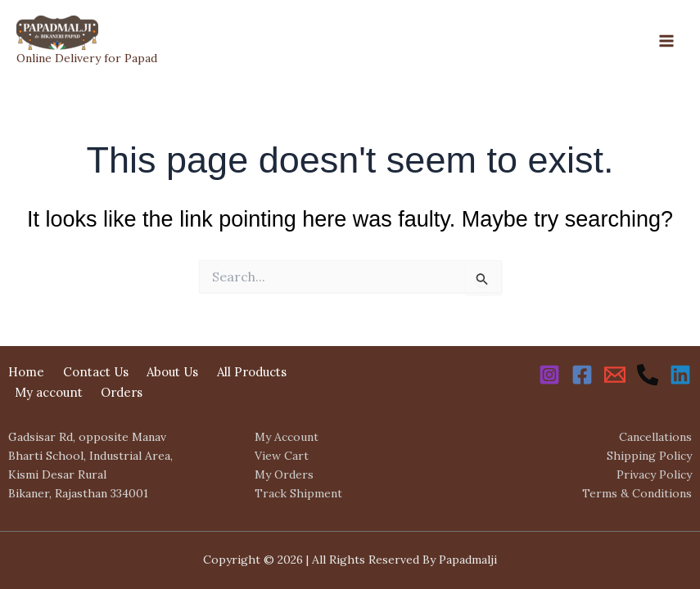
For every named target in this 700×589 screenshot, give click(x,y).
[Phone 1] (648, 375)
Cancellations (655, 437)
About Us (172, 372)
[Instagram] (549, 375)
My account (49, 392)
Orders (122, 392)
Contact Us (96, 372)
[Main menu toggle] (666, 41)
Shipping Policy (649, 456)
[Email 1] (615, 375)
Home (26, 372)
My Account (287, 437)
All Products (252, 372)
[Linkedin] (680, 375)
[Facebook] (582, 375)
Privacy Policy (654, 474)
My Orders (284, 474)
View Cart (282, 456)
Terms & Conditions (637, 493)
